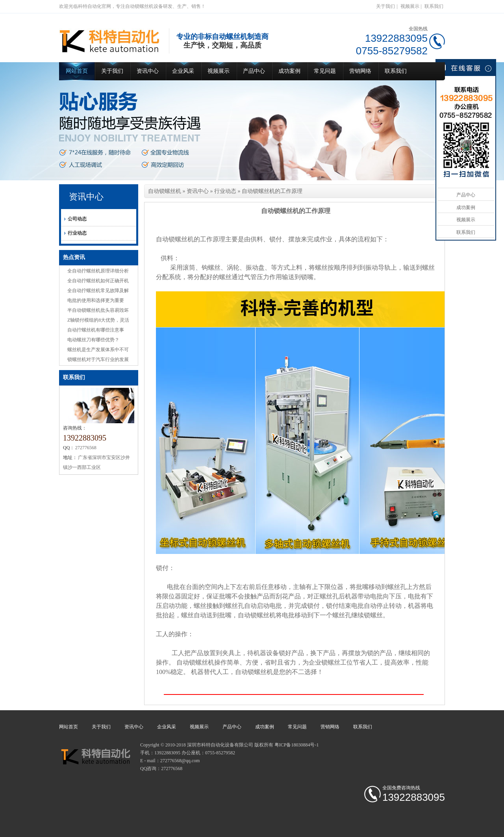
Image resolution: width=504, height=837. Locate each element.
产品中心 (254, 71)
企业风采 (183, 71)
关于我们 (385, 6)
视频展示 (410, 6)
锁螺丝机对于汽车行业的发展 (98, 359)
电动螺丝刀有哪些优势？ (93, 340)
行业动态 (77, 233)
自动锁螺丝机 (165, 191)
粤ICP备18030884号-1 (297, 745)
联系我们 (434, 6)
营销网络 (360, 71)
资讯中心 (148, 71)
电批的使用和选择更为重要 (96, 300)
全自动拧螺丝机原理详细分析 (98, 271)
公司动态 (77, 219)
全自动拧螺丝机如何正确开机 (98, 281)
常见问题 (325, 71)
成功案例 (289, 71)
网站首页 (77, 71)
